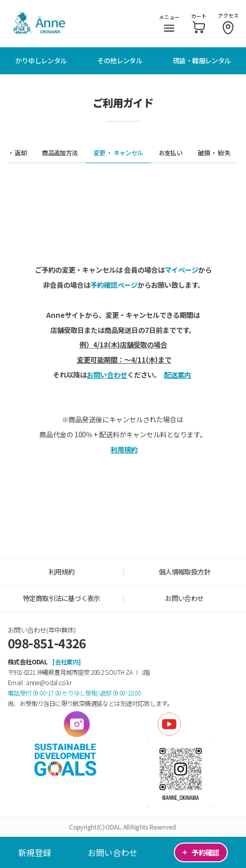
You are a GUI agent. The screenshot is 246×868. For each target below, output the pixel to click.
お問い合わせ (113, 852)
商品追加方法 (60, 152)
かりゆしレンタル (41, 61)
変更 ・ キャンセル (118, 152)
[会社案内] (66, 662)
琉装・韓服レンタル (202, 61)
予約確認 (201, 852)
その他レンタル (120, 61)
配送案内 (177, 375)
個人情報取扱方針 (184, 572)
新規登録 (35, 852)
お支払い (171, 152)
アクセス (228, 23)
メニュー (169, 22)
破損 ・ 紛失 (214, 152)
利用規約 (124, 450)
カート (199, 23)
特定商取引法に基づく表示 (61, 598)
